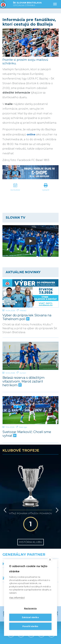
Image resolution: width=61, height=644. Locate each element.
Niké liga (23, 427)
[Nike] (31, 536)
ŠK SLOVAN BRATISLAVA (27, 4)
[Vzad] (4, 492)
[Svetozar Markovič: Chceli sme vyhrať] (30, 410)
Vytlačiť (46, 190)
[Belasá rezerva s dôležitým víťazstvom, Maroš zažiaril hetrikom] (30, 356)
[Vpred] (56, 492)
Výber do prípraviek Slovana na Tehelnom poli (27, 317)
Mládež (23, 310)
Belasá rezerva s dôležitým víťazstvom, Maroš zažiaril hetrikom (24, 381)
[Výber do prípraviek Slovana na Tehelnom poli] (30, 293)
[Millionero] (46, 551)
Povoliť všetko (30, 626)
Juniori (23, 373)
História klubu (31, 514)
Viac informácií (17, 598)
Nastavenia (30, 608)
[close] (50, 559)
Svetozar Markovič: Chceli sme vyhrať (27, 434)
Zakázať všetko (30, 617)
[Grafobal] (15, 551)
